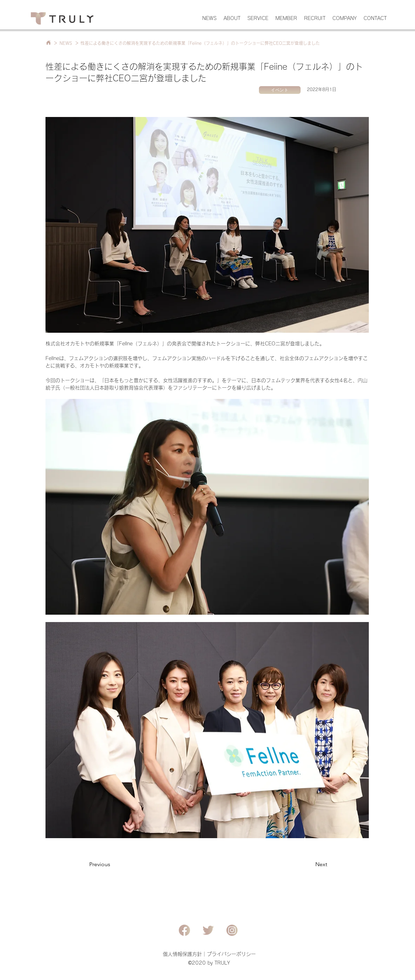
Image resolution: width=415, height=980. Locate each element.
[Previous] (112, 864)
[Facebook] (184, 930)
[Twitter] (208, 930)
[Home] (48, 43)
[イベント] (280, 90)
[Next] (310, 864)
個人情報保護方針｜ (185, 954)
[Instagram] (232, 930)
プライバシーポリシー (231, 954)
